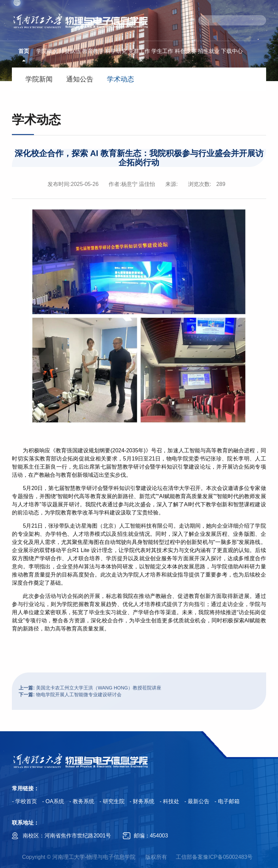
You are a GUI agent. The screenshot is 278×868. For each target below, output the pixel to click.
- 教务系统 (82, 801)
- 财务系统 (142, 801)
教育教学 (93, 51)
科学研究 (116, 51)
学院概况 (47, 51)
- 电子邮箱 (227, 801)
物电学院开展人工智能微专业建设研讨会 (70, 706)
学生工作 (162, 51)
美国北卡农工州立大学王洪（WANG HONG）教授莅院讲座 (90, 700)
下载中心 (232, 51)
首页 (24, 51)
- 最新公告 (197, 801)
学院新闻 (39, 79)
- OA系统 (53, 801)
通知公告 (80, 79)
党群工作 (139, 51)
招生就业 (209, 51)
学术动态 (121, 79)
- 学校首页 (24, 801)
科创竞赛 (186, 51)
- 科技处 (169, 801)
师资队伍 (70, 51)
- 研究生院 (112, 801)
